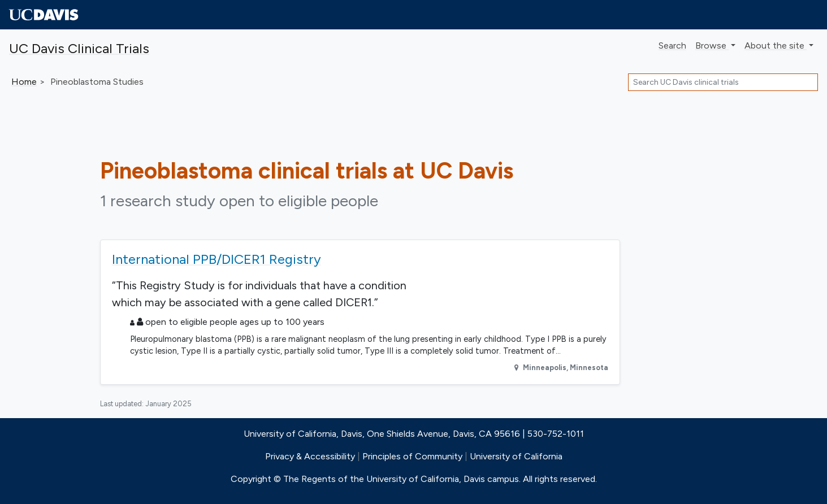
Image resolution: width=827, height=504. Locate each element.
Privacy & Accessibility (310, 456)
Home (24, 82)
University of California (516, 456)
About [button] (776, 45)
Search (672, 45)
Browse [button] (712, 45)
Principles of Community (412, 456)
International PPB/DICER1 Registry (217, 259)
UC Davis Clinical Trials (79, 48)
